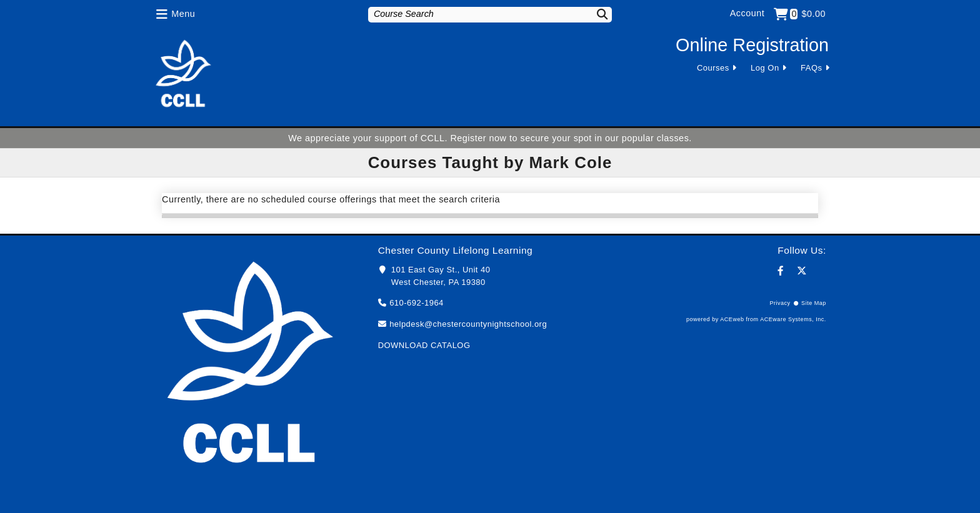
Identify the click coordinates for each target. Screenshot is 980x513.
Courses (713, 68)
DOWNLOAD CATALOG (424, 345)
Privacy (780, 303)
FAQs (811, 68)
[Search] (594, 14)
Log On (765, 68)
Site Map (814, 303)
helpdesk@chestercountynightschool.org (468, 324)
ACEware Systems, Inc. (793, 319)
